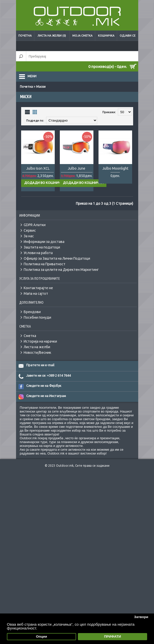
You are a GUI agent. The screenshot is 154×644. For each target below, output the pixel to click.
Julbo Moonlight (115, 168)
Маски (41, 87)
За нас (29, 236)
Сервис (30, 230)
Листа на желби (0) (52, 36)
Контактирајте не (38, 288)
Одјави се (128, 36)
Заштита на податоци (42, 247)
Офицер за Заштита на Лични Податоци (57, 258)
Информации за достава (44, 242)
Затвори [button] (141, 617)
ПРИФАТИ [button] (113, 636)
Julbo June (76, 168)
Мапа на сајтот (36, 294)
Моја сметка (82, 36)
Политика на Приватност (45, 264)
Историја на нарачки (40, 341)
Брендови (32, 312)
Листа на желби (37, 347)
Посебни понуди (37, 317)
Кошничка (106, 36)
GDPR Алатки (35, 225)
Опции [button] (41, 636)
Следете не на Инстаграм (46, 396)
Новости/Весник (37, 353)
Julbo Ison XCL (38, 168)
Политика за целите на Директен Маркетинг (61, 270)
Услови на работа (38, 253)
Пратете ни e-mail (40, 365)
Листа (27, 112)
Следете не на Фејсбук (44, 386)
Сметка (30, 336)
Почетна (25, 36)
